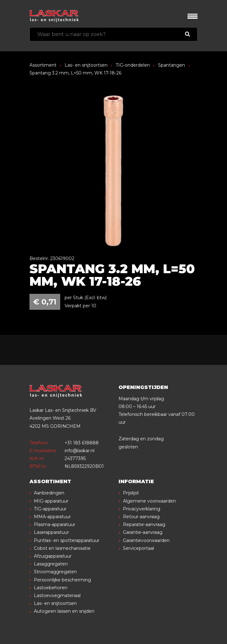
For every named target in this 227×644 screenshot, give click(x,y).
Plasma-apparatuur (55, 524)
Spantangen (172, 65)
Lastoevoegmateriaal (57, 595)
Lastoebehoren (51, 588)
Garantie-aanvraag (143, 532)
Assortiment (43, 65)
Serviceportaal (138, 548)
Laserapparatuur (51, 532)
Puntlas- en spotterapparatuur (67, 540)
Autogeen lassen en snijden (64, 611)
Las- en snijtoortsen (86, 65)
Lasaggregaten (51, 564)
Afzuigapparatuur (53, 556)
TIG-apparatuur (50, 509)
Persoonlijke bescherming (62, 580)
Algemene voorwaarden (149, 501)
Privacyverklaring (142, 509)
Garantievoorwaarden (146, 540)
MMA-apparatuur (52, 517)
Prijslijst (131, 493)
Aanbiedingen (49, 493)
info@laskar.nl (79, 451)
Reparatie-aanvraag (144, 524)
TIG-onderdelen (133, 65)
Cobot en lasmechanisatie (62, 548)
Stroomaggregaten (55, 572)
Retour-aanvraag (141, 517)
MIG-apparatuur (51, 501)
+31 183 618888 (82, 443)
